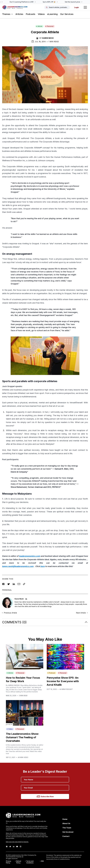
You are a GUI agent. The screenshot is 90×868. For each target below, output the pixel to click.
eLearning (52, 14)
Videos (41, 14)
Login (77, 7)
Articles (19, 14)
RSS (42, 861)
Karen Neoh (48, 38)
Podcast (51, 673)
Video (10, 729)
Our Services (67, 14)
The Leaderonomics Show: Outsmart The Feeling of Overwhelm (22, 737)
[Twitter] (10, 847)
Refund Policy (19, 862)
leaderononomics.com (30, 556)
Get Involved (68, 832)
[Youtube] (17, 847)
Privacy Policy (8, 862)
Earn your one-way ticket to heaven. (17, 842)
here (43, 566)
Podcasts (31, 14)
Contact (66, 836)
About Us (66, 823)
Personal (49, 26)
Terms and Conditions (30, 862)
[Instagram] (21, 847)
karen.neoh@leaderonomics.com (18, 566)
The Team (67, 828)
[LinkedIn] (14, 847)
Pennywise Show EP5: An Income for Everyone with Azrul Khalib (63, 681)
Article (39, 26)
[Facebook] (7, 847)
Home (65, 819)
